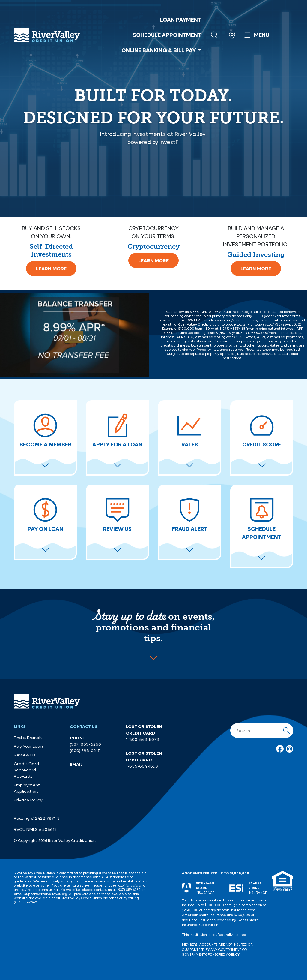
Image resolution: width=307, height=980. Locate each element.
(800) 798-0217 (85, 750)
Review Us (25, 755)
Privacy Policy (28, 800)
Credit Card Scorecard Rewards (27, 770)
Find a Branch (28, 738)
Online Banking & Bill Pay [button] (159, 50)
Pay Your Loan (28, 746)
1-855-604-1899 (142, 766)
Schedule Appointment (167, 35)
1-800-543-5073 (142, 739)
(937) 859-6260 (85, 744)
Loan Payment (181, 20)
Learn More (51, 269)
